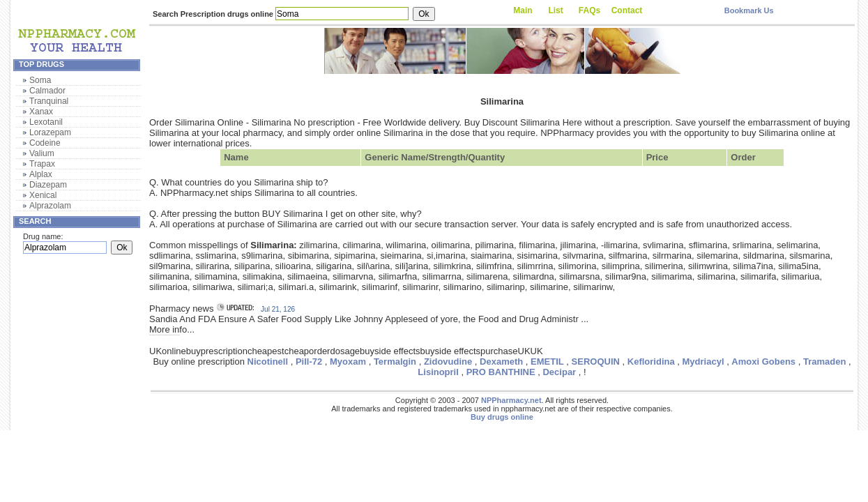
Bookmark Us (749, 10)
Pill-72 (309, 362)
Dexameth (501, 362)
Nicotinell (268, 362)
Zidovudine (448, 362)
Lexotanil (46, 122)
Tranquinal (49, 101)
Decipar (559, 372)
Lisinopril (438, 372)
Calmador (47, 91)
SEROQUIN (596, 362)
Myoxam (348, 362)
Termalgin (395, 362)
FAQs (589, 10)
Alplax (41, 174)
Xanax (41, 112)
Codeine (45, 143)
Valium (42, 153)
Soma (40, 80)
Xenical (43, 195)
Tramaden (824, 362)
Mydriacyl (703, 362)
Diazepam (48, 185)
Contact (627, 10)
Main (523, 10)
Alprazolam (50, 206)
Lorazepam (50, 132)
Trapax (42, 164)
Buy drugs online (502, 417)
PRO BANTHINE (501, 372)
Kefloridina (651, 362)
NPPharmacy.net (511, 400)
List (555, 10)
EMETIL (547, 362)
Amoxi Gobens (763, 362)
